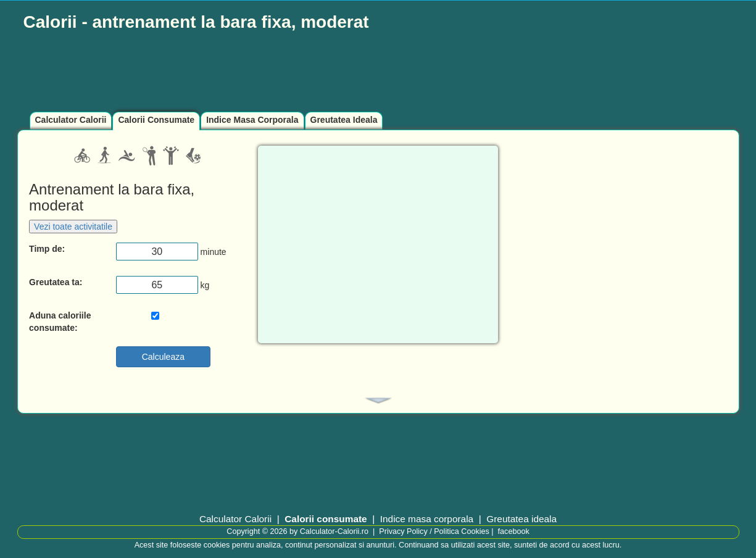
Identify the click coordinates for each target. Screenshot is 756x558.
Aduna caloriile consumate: (60, 322)
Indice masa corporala (427, 519)
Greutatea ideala (521, 519)
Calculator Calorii (71, 120)
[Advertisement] (317, 72)
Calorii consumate (326, 519)
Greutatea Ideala (344, 120)
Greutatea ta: (56, 282)
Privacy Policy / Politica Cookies (434, 531)
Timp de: (47, 249)
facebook (514, 531)
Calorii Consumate (156, 120)
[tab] (378, 401)
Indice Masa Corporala (252, 120)
